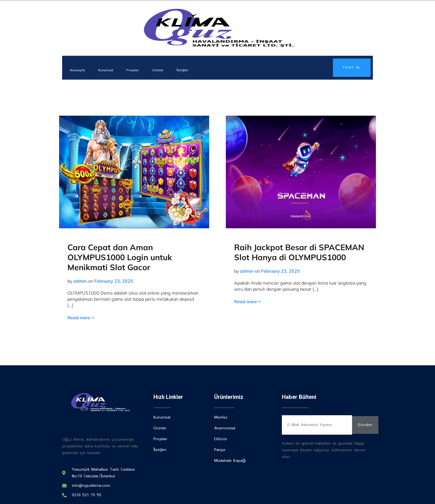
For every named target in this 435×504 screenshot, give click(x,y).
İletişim (186, 70)
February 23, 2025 (114, 281)
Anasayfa (78, 70)
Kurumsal (107, 70)
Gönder (365, 425)
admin (80, 281)
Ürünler (160, 70)
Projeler (135, 70)
